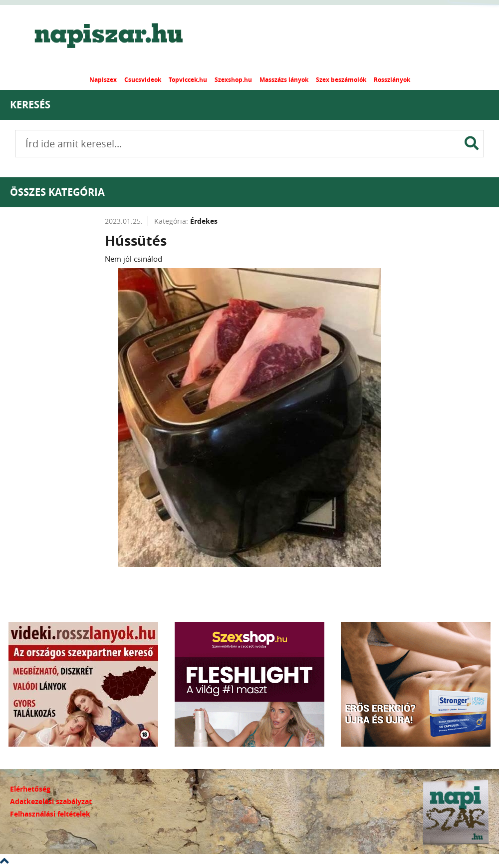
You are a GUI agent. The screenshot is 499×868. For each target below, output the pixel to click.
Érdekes (204, 221)
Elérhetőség (30, 789)
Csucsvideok (143, 80)
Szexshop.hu (233, 80)
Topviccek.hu (188, 80)
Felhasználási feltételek (50, 814)
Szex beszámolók (341, 80)
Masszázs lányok (284, 80)
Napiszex (103, 80)
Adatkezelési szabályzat (51, 801)
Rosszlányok (392, 80)
